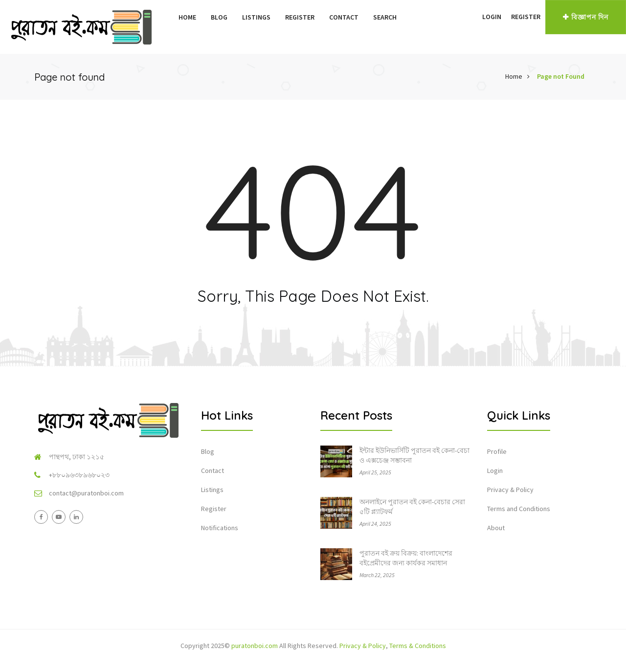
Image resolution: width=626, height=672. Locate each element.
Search (385, 17)
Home (187, 17)
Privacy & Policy (510, 490)
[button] (472, 17)
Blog (219, 17)
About (496, 528)
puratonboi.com (255, 646)
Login (492, 17)
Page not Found (561, 76)
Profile (497, 451)
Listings (256, 17)
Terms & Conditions (418, 646)
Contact (344, 17)
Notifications (220, 528)
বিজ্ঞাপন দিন (586, 17)
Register (300, 17)
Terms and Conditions (519, 509)
